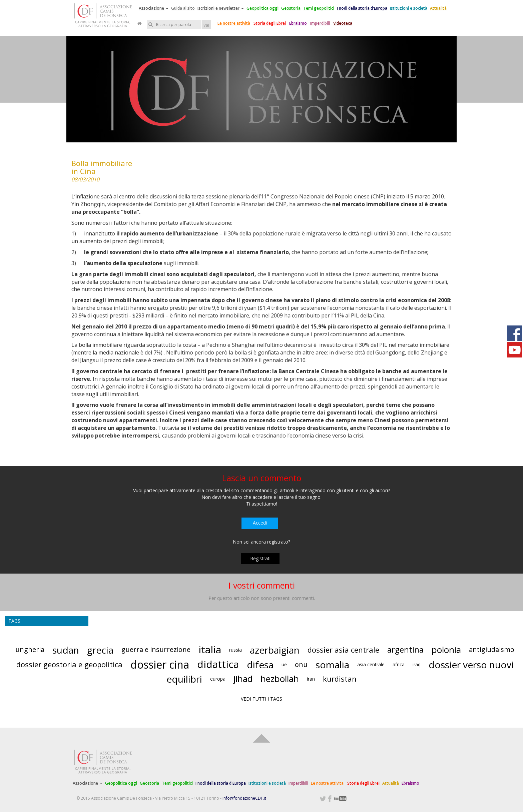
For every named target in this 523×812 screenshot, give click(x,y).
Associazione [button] (154, 8)
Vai (206, 25)
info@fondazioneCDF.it (244, 798)
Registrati (260, 558)
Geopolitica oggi (263, 8)
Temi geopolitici (319, 8)
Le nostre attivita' (328, 783)
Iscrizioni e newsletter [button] (221, 8)
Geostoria (291, 8)
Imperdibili (320, 23)
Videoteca (343, 23)
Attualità (438, 8)
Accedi (260, 523)
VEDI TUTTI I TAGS (261, 699)
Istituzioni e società (409, 8)
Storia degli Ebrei (270, 23)
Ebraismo (298, 23)
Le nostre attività (234, 23)
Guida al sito (183, 8)
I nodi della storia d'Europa (362, 8)
